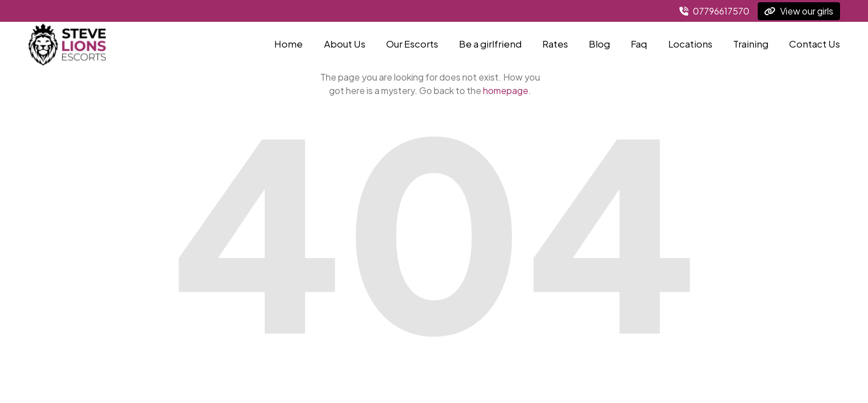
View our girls (799, 11)
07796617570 (714, 11)
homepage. (507, 90)
